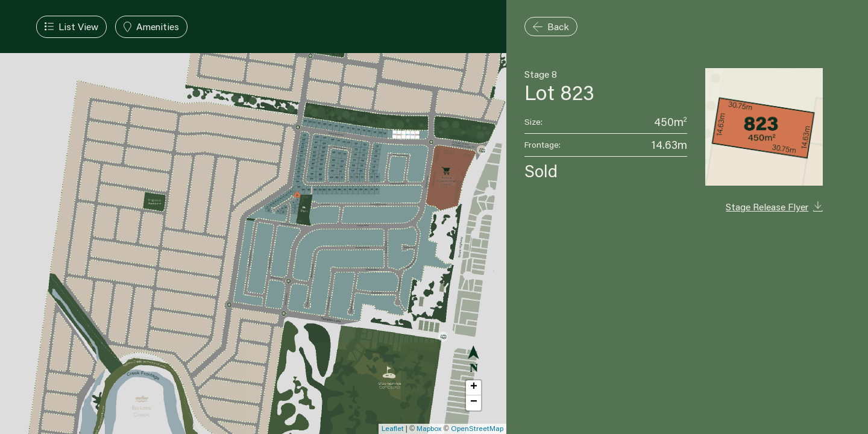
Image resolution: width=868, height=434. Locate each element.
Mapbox (429, 428)
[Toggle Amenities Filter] (151, 27)
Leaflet (393, 428)
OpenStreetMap (477, 428)
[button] (473, 388)
